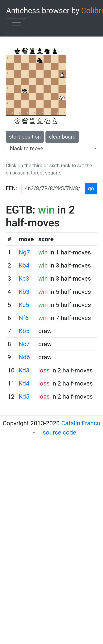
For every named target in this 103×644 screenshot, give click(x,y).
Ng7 (24, 252)
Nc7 (24, 344)
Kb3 (24, 292)
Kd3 (24, 370)
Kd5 (24, 396)
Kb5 (24, 331)
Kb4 (24, 265)
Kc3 (24, 278)
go (91, 188)
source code (60, 432)
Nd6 (24, 357)
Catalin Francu (81, 423)
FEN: (11, 188)
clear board (62, 137)
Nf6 (24, 318)
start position (25, 137)
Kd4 (24, 383)
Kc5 (24, 305)
